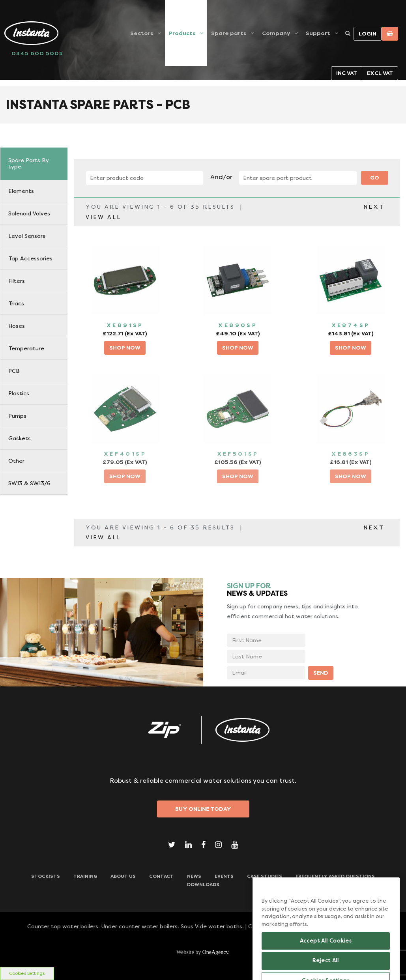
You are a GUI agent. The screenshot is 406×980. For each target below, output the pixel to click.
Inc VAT (347, 73)
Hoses (17, 326)
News (194, 876)
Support (318, 33)
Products (182, 33)
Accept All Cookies (326, 959)
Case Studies (265, 876)
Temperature (26, 348)
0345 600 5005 (37, 53)
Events (224, 876)
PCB (14, 371)
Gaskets (20, 438)
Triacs (16, 303)
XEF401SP (125, 454)
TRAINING (85, 876)
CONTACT (161, 876)
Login (368, 34)
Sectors (142, 33)
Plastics (19, 393)
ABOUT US (123, 876)
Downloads (203, 885)
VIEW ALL (103, 217)
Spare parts (229, 33)
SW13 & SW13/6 (29, 483)
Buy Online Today (203, 809)
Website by (203, 952)
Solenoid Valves (29, 213)
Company (276, 33)
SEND (321, 673)
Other (16, 461)
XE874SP (351, 325)
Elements (21, 191)
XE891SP (125, 325)
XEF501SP (238, 454)
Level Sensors (27, 236)
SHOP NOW (125, 348)
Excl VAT (380, 73)
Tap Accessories (30, 258)
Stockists (46, 876)
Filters (17, 281)
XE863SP (351, 454)
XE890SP (238, 325)
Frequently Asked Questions (335, 876)
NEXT (374, 207)
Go (375, 178)
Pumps (17, 416)
